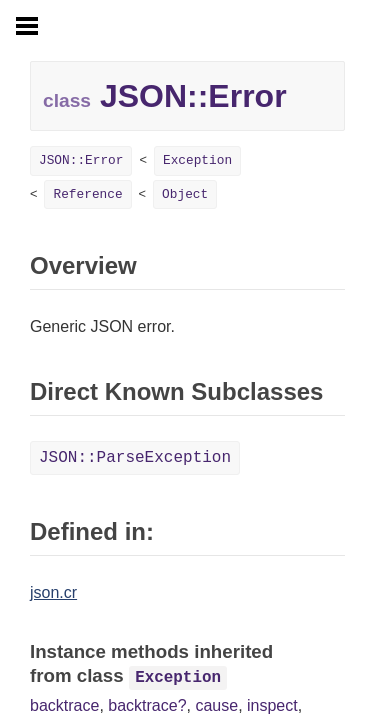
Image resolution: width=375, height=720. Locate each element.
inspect (272, 705)
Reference (87, 194)
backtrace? (147, 705)
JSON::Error (81, 160)
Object (185, 194)
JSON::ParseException (135, 458)
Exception (197, 160)
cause (216, 705)
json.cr (53, 592)
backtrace (64, 705)
